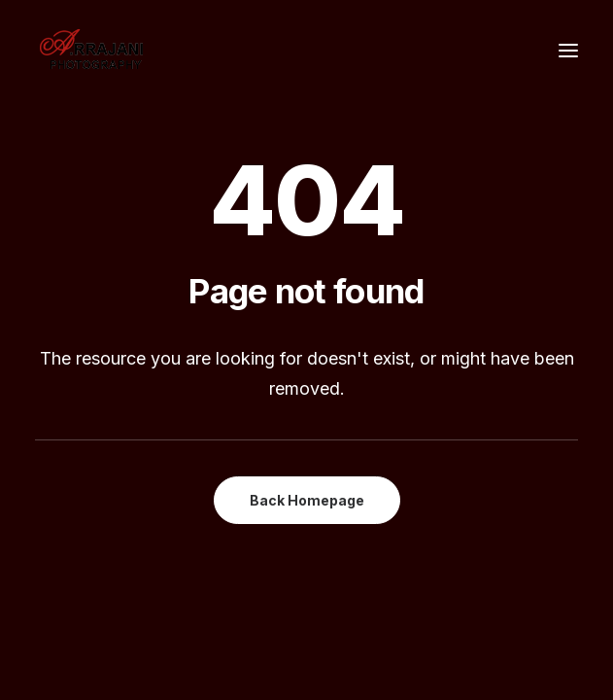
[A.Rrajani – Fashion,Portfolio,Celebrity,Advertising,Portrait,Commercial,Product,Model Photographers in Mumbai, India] (91, 51)
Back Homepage (307, 500)
